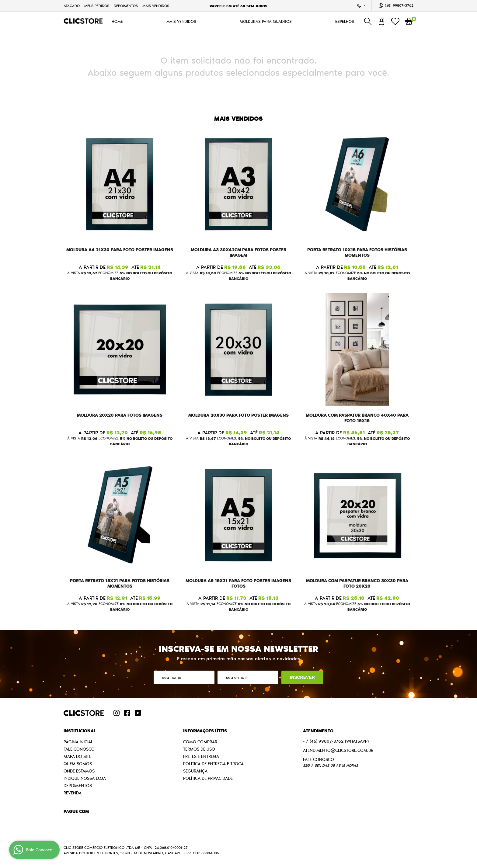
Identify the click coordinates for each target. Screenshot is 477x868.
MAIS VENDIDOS (156, 6)
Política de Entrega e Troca (213, 764)
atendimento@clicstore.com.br (338, 750)
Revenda (73, 793)
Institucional (80, 731)
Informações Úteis (205, 731)
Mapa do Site (77, 756)
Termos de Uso (199, 749)
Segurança (195, 771)
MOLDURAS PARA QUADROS (266, 21)
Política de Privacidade (208, 778)
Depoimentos (126, 6)
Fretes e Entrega (201, 756)
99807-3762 (399, 5)
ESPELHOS (345, 21)
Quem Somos (78, 764)
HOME (117, 21)
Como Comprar (200, 742)
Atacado (72, 6)
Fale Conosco (79, 749)
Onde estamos (79, 771)
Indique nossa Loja (85, 778)
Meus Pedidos (97, 6)
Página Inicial (78, 742)
